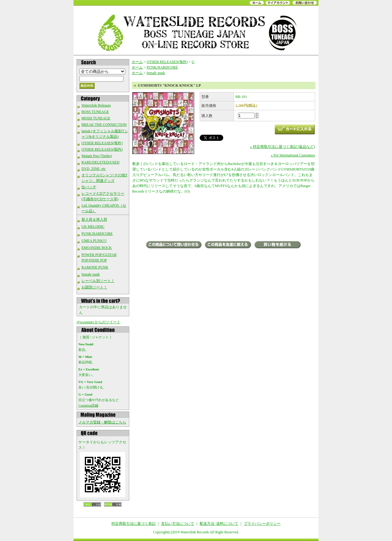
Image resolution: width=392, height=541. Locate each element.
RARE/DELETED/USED (100, 162)
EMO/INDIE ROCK (97, 248)
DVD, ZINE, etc (94, 169)
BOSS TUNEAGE (95, 112)
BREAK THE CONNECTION (104, 125)
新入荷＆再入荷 (94, 220)
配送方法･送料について (219, 524)
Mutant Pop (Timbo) (97, 156)
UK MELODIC (93, 227)
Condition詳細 (88, 405)
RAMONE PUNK (95, 267)
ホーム (137, 62)
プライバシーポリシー (262, 524)
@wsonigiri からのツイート (98, 322)
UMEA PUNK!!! (94, 241)
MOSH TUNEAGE (96, 118)
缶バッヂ (89, 187)
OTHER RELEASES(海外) (102, 143)
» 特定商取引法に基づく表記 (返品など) (283, 147)
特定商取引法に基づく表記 (134, 524)
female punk (91, 274)
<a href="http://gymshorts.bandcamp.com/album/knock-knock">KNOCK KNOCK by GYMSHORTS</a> (224, 218)
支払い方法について (178, 524)
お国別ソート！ (94, 287)
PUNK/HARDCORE (97, 234)
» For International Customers (293, 155)
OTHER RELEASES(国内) (102, 149)
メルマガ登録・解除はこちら (102, 422)
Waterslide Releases (96, 105)
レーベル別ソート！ (98, 281)
